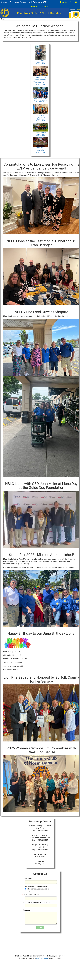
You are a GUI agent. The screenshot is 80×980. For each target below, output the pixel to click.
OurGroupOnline (42, 958)
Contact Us (45, 6)
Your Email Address (31, 895)
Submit (40, 928)
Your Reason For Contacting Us (35, 886)
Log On (63, 2)
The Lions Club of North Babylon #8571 (28, 2)
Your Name (27, 879)
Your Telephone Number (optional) (36, 902)
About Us (34, 6)
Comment (26, 910)
